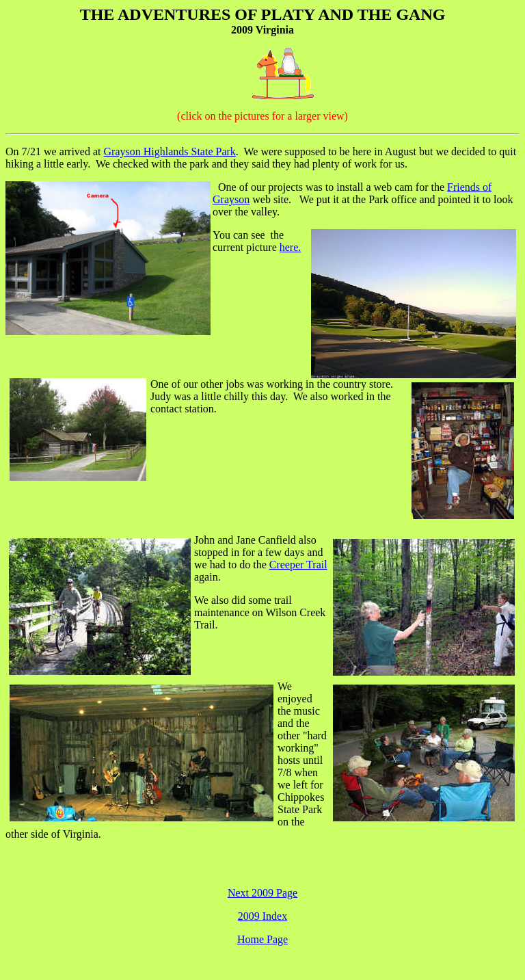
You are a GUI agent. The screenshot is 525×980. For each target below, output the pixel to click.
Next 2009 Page (262, 893)
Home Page (262, 939)
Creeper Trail (298, 565)
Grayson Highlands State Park (170, 151)
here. (291, 247)
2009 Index (262, 916)
